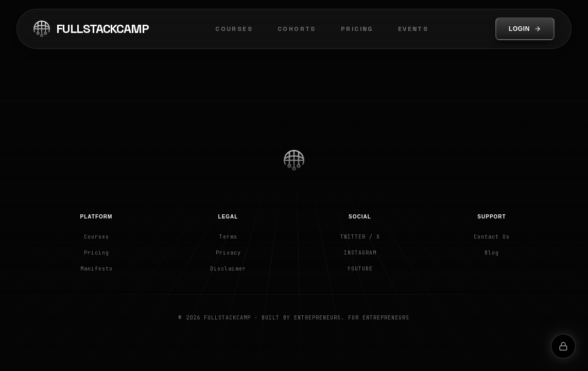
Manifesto (97, 269)
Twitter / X (360, 237)
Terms (228, 237)
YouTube (360, 269)
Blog (492, 253)
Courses (234, 29)
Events (413, 29)
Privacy (228, 253)
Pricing (357, 29)
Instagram (360, 253)
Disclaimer (228, 269)
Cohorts (297, 29)
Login (525, 29)
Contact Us (492, 237)
